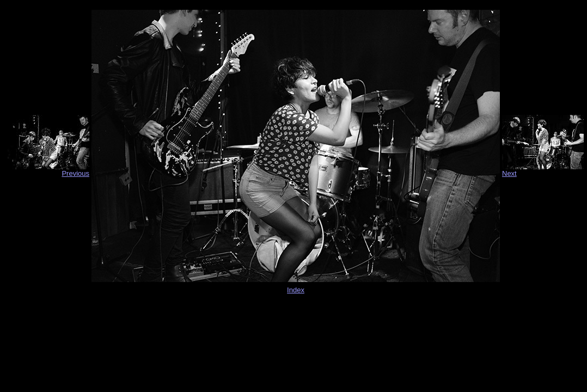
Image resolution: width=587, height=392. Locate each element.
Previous (75, 173)
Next (509, 173)
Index (296, 290)
